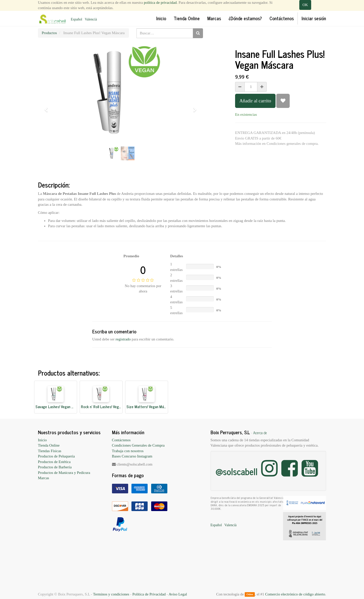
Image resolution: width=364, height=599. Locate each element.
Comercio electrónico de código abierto (295, 594)
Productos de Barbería (55, 467)
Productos (49, 33)
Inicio (42, 440)
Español (76, 19)
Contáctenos (121, 440)
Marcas (43, 478)
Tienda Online (49, 445)
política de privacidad (160, 3)
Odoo (250, 594)
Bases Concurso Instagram (132, 456)
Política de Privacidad (149, 594)
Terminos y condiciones (111, 594)
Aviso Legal (178, 594)
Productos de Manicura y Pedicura (64, 473)
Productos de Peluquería (56, 456)
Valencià (91, 19)
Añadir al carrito (255, 101)
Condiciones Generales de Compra (138, 445)
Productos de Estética (54, 462)
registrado (123, 339)
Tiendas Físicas (50, 451)
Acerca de (260, 433)
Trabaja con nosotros (128, 451)
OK (305, 5)
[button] (48, 107)
